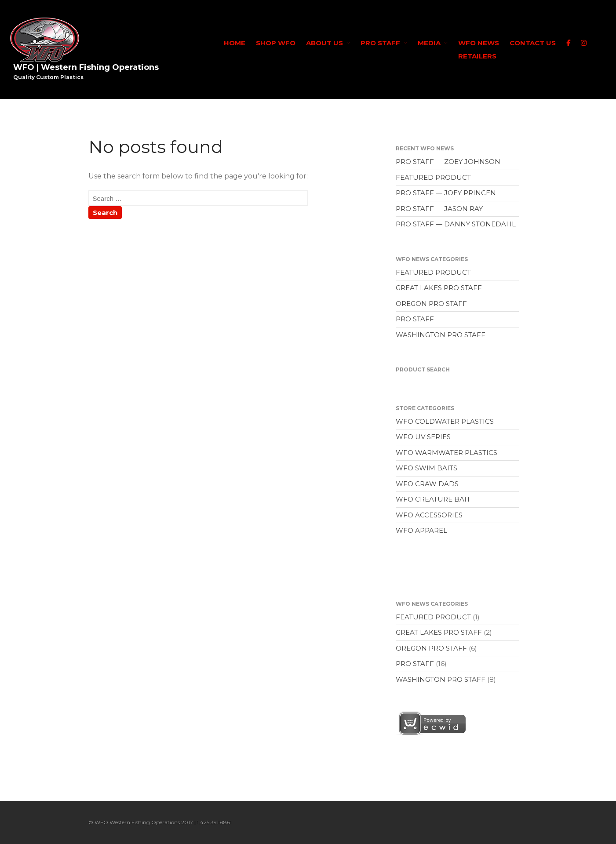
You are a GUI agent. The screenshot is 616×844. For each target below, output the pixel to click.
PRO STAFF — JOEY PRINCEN (446, 193)
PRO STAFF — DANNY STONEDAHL (456, 224)
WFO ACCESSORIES (429, 515)
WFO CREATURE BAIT (433, 499)
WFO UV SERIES (423, 437)
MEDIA (429, 43)
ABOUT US (324, 43)
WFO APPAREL (421, 530)
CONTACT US (533, 43)
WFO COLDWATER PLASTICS (445, 421)
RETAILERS (477, 56)
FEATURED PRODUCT (433, 177)
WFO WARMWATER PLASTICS (447, 453)
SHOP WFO (276, 43)
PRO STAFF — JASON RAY (439, 209)
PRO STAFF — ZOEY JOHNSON (448, 162)
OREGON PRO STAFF (431, 304)
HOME (235, 43)
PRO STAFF (380, 43)
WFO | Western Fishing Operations (86, 67)
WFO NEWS (479, 43)
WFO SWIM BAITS (426, 468)
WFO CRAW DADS (427, 484)
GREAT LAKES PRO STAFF (439, 288)
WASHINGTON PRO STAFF (441, 335)
